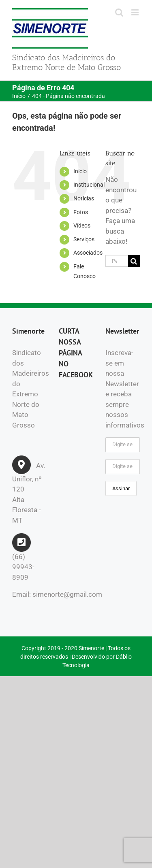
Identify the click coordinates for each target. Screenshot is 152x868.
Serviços (84, 239)
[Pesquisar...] (117, 261)
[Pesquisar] (134, 261)
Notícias (84, 198)
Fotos (81, 212)
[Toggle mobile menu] (136, 12)
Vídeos (82, 226)
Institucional (89, 185)
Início (80, 171)
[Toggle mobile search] (119, 12)
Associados (88, 253)
